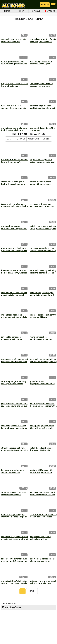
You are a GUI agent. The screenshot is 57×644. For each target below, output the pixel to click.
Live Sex (50, 11)
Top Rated (20, 139)
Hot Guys (36, 11)
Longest (47, 139)
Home (7, 11)
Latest (10, 139)
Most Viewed (34, 139)
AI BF (21, 11)
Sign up (45, 5)
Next (32, 591)
